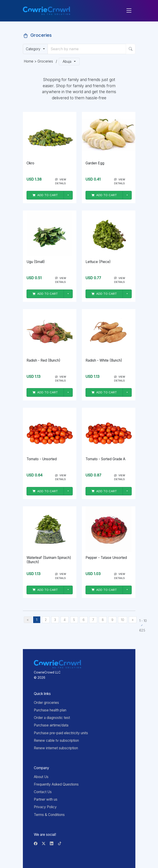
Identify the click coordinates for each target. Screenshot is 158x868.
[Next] (133, 620)
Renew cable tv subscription (56, 740)
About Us (41, 777)
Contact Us (43, 792)
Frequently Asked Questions (56, 784)
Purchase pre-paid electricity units (61, 733)
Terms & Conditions (49, 815)
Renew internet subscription (56, 748)
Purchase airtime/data (51, 725)
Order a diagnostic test (52, 718)
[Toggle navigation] (129, 11)
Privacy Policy (45, 807)
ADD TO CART (45, 195)
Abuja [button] (68, 62)
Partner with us (46, 799)
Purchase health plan (50, 710)
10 (123, 620)
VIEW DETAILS (61, 181)
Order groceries (46, 703)
